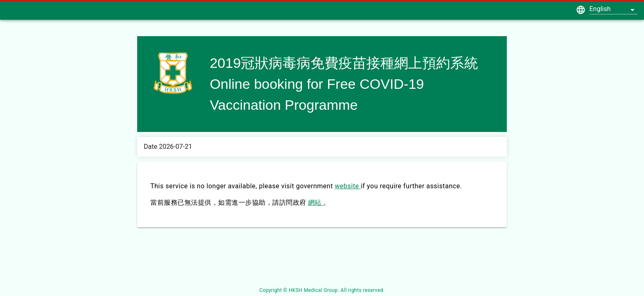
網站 (316, 202)
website (348, 186)
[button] (613, 9)
